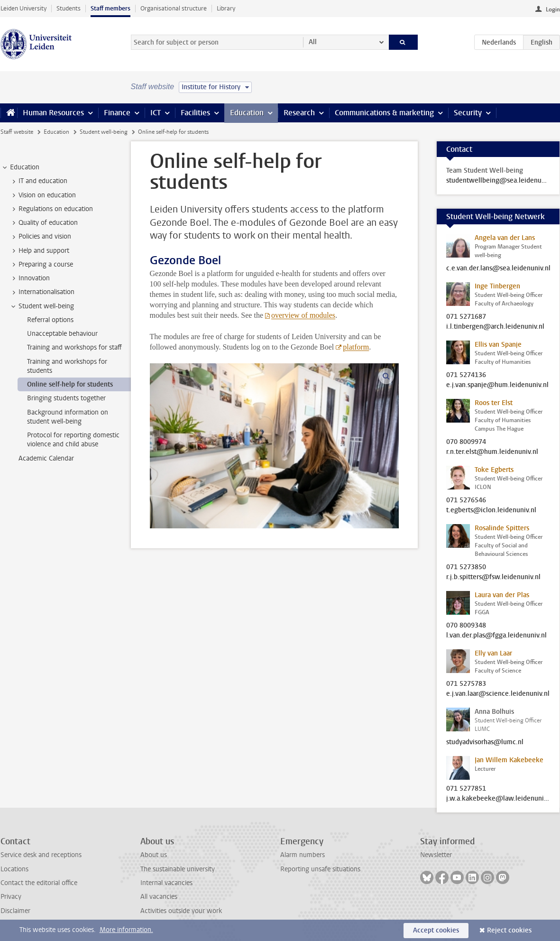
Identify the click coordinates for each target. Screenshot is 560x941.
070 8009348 (466, 626)
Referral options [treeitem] (50, 320)
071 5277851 (466, 789)
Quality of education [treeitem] (44, 223)
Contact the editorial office (39, 883)
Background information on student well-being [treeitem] (68, 417)
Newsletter (436, 855)
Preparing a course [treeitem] (41, 265)
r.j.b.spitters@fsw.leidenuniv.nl (493, 577)
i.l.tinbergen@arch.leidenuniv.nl (495, 327)
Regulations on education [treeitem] (51, 209)
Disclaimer (15, 911)
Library (226, 8)
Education (247, 113)
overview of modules (303, 315)
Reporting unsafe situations (320, 869)
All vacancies (159, 897)
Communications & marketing (384, 113)
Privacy (11, 897)
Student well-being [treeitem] (42, 306)
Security (468, 113)
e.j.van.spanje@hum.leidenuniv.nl (497, 385)
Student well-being (104, 132)
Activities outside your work (181, 911)
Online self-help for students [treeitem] (70, 384)
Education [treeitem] (20, 167)
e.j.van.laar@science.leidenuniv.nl (498, 694)
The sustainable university (178, 869)
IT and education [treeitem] (38, 181)
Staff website (17, 132)
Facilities (195, 113)
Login (553, 9)
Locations (14, 869)
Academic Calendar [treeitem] (46, 458)
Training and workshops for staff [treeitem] (74, 347)
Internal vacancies (166, 883)
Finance (117, 113)
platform (356, 347)
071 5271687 (466, 317)
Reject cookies (509, 930)
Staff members (110, 8)
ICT (156, 113)
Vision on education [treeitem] (43, 195)
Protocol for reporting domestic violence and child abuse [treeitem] (73, 440)
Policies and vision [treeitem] (40, 237)
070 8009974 (466, 442)
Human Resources (53, 113)
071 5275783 (466, 684)
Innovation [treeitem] (30, 278)
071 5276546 (466, 500)
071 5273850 (466, 567)
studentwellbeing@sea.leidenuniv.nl (498, 181)
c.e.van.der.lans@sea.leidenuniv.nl (498, 268)
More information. (126, 930)
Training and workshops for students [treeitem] (67, 366)
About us (154, 855)
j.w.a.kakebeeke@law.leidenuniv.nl (498, 799)
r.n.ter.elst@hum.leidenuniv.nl (492, 452)
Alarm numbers (303, 855)
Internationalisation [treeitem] (42, 292)
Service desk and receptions (41, 855)
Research (299, 113)
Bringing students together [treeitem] (66, 398)
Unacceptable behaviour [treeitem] (62, 334)
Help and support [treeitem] (39, 251)
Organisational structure (174, 8)
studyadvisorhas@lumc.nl (485, 742)
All (313, 42)
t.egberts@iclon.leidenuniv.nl (491, 510)
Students (69, 8)
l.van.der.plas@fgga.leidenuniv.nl (496, 636)
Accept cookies (436, 930)
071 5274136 (466, 375)
